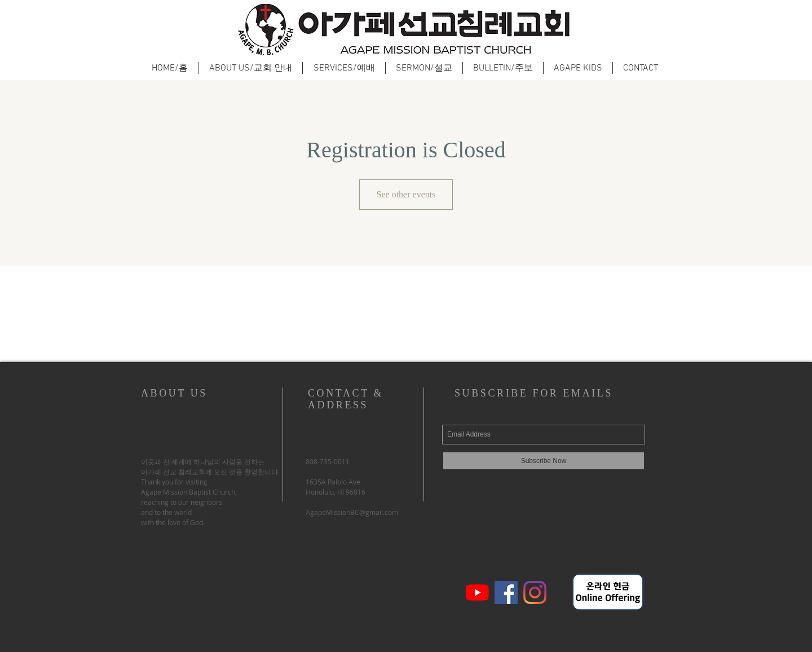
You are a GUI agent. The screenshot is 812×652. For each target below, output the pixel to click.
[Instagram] (535, 592)
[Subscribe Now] (544, 461)
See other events (406, 194)
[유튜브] (477, 592)
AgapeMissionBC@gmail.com (352, 512)
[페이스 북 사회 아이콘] (506, 592)
